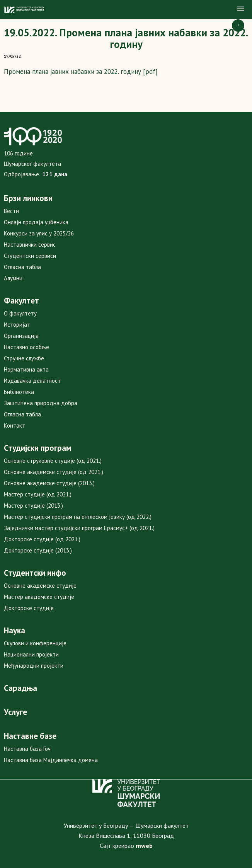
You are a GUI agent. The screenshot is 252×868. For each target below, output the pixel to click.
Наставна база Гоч (27, 749)
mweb (144, 846)
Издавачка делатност (32, 381)
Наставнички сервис (30, 245)
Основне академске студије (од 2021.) (54, 472)
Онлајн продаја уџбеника (36, 222)
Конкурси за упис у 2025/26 (39, 233)
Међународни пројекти (34, 666)
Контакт (14, 425)
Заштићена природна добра (41, 403)
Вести (11, 211)
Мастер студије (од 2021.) (38, 494)
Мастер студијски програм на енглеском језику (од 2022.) (78, 517)
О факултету (20, 313)
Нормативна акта (26, 369)
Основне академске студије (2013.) (49, 483)
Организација (21, 336)
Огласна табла (22, 267)
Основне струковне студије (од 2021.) (53, 461)
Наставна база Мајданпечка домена (51, 760)
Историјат (17, 325)
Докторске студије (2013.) (38, 550)
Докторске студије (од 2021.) (42, 539)
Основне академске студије (40, 586)
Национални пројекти (31, 654)
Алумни (13, 278)
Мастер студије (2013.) (33, 506)
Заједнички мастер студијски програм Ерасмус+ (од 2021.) (79, 528)
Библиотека (19, 392)
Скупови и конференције (35, 643)
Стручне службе (24, 358)
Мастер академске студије (39, 597)
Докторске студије (29, 608)
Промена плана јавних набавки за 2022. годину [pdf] (81, 72)
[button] (241, 9)
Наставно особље (26, 347)
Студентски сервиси (30, 256)
